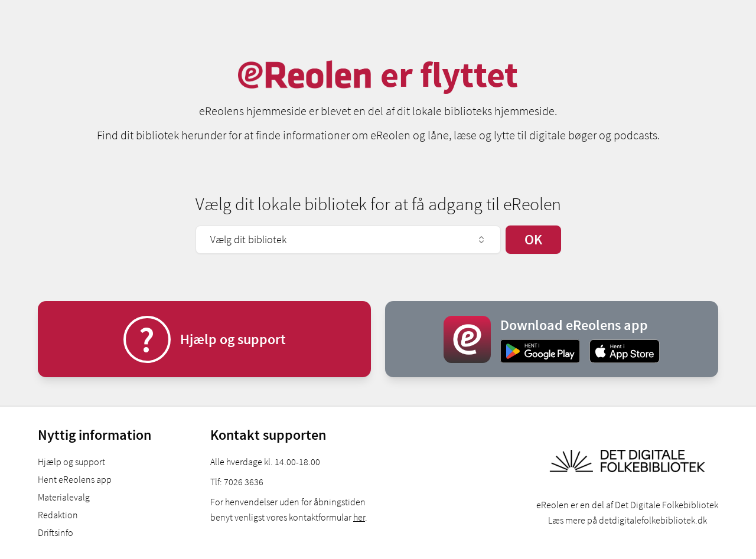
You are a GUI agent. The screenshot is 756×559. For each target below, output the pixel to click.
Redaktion (58, 515)
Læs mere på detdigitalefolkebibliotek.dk (628, 520)
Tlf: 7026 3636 (237, 482)
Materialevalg (64, 497)
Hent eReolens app (75, 479)
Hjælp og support (71, 462)
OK (533, 239)
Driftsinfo (56, 532)
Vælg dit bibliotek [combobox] (348, 239)
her (359, 517)
